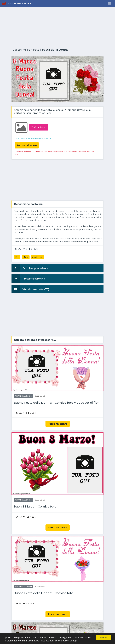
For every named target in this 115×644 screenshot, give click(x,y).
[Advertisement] (57, 28)
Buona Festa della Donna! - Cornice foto (43, 593)
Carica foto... (39, 127)
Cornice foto (38, 257)
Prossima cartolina (28, 279)
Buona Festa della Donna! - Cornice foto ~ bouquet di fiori (57, 403)
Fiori (17, 257)
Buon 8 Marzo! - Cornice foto (35, 507)
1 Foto (26, 257)
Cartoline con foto (26, 50)
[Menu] (109, 4)
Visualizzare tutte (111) (30, 289)
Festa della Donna (55, 50)
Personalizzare (58, 424)
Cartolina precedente (30, 268)
